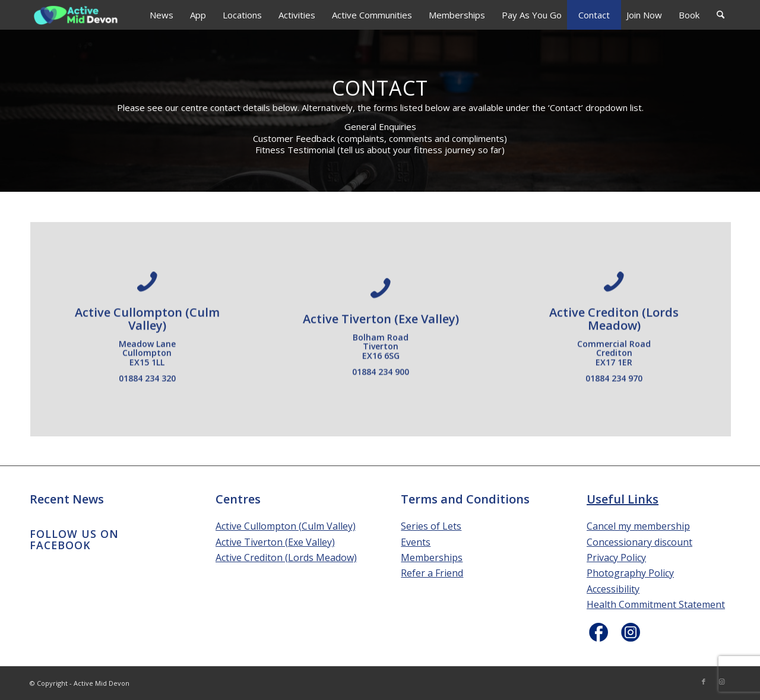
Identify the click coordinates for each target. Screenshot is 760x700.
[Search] (721, 15)
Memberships (432, 558)
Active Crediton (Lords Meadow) (286, 558)
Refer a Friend (432, 573)
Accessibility (613, 589)
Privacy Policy (616, 558)
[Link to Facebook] (704, 682)
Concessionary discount (639, 542)
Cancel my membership (638, 526)
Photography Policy (630, 573)
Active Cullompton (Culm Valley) (286, 526)
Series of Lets (431, 526)
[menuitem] (161, 15)
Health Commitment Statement (656, 604)
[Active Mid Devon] (76, 15)
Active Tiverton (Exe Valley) (275, 542)
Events (416, 542)
